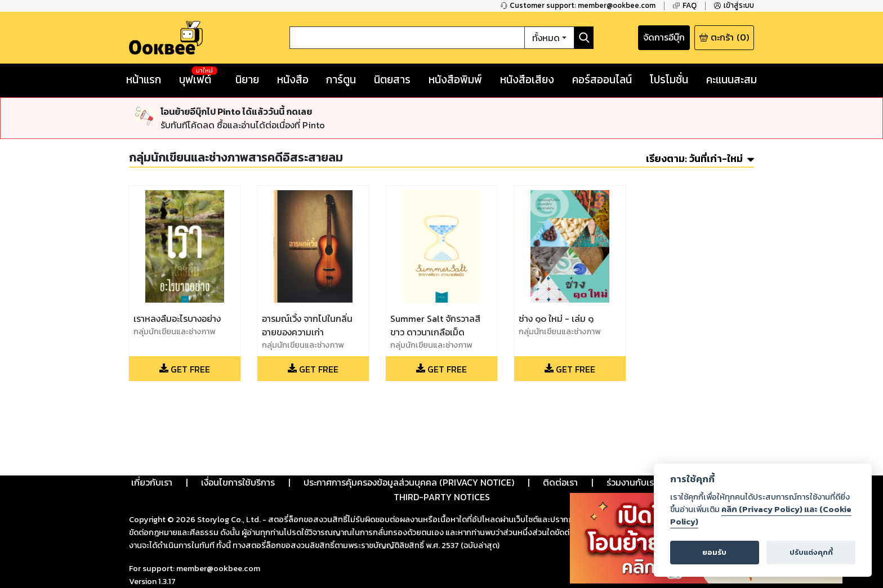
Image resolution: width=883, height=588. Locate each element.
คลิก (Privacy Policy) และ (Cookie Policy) (761, 515)
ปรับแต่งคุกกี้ (811, 552)
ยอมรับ (714, 552)
